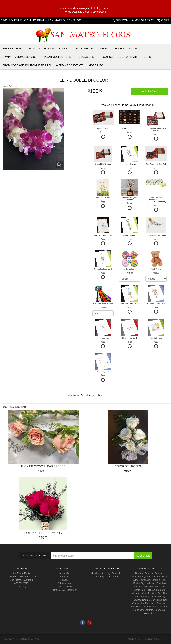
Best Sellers (12, 48)
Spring (64, 48)
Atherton (139, 573)
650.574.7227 (144, 20)
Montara (161, 590)
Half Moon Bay (153, 583)
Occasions (86, 57)
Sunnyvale (160, 610)
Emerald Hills (158, 580)
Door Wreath (127, 57)
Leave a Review (64, 587)
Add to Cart (150, 91)
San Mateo (137, 607)
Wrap (133, 48)
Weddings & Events (70, 65)
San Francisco (148, 603)
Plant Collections (58, 57)
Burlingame (138, 577)
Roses (103, 48)
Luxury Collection (40, 48)
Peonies (119, 48)
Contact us (64, 577)
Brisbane (159, 573)
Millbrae (151, 590)
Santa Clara (150, 607)
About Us (64, 573)
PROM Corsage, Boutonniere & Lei (27, 65)
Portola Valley (141, 597)
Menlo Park (140, 590)
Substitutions (64, 583)
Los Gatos (160, 587)
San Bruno (156, 600)
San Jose (161, 603)
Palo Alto (162, 593)
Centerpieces (84, 48)
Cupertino (151, 577)
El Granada (144, 580)
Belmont (149, 573)
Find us (21, 587)
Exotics (107, 57)
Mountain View (139, 593)
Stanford (149, 610)
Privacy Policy (34, 639)
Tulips (146, 57)
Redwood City (157, 597)
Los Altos (144, 587)
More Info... (97, 65)
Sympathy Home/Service (20, 57)
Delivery (64, 580)
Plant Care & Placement (64, 590)
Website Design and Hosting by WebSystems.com (148, 639)
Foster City (139, 583)
